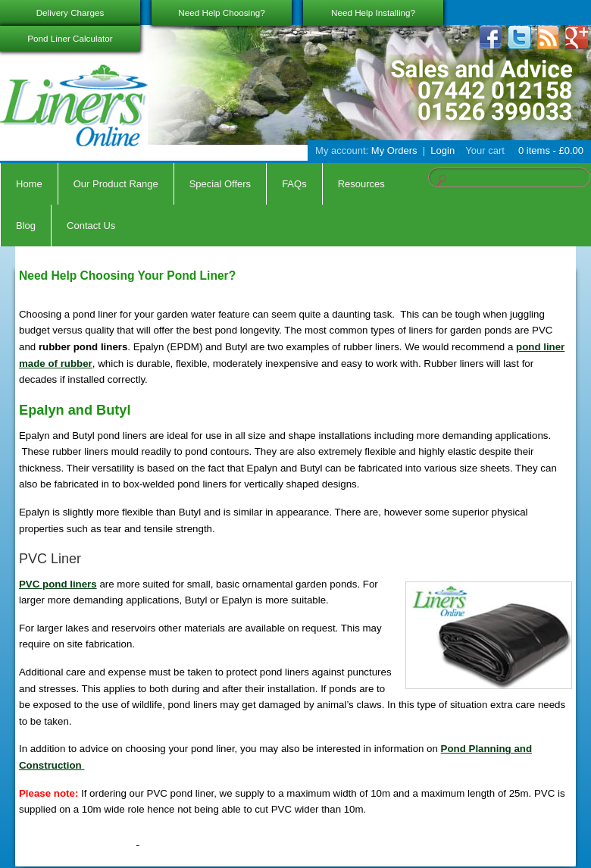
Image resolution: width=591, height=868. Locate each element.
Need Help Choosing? (221, 13)
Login (442, 150)
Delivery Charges (70, 13)
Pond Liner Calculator (70, 38)
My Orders (394, 150)
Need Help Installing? (373, 13)
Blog (26, 226)
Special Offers (220, 184)
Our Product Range (116, 184)
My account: (342, 150)
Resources (361, 184)
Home (29, 184)
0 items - (549, 150)
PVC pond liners (58, 584)
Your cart (485, 150)
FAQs (294, 184)
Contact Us (91, 226)
